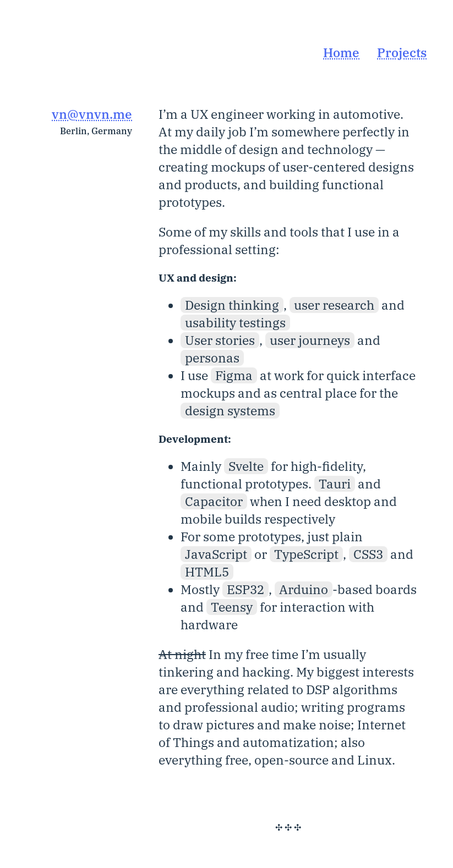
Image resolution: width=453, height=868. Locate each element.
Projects (402, 53)
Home (341, 53)
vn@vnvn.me (92, 114)
